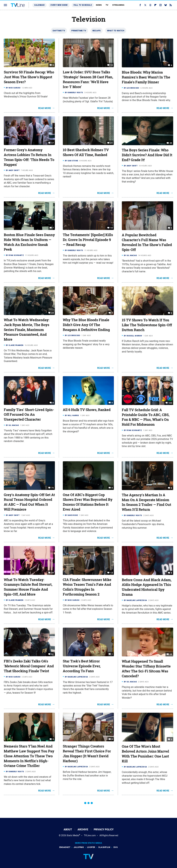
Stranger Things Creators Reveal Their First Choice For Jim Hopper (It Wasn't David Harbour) (87, 754)
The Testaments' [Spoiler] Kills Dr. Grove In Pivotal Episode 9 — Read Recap (88, 240)
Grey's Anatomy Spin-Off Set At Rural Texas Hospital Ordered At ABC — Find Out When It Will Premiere (29, 502)
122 (170, 403)
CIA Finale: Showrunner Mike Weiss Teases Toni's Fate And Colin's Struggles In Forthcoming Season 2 (87, 587)
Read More (45, 108)
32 (52, 654)
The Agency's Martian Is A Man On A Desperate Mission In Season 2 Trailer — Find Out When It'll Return (146, 502)
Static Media (73, 835)
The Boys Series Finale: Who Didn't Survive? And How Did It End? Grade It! (147, 155)
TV (107, 5)
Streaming (118, 5)
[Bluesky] (166, 5)
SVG (116, 847)
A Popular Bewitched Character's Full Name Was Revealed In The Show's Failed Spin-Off (147, 242)
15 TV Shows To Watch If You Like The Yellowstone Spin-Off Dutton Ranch (147, 325)
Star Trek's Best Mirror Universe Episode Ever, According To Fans (82, 666)
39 (171, 143)
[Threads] (150, 5)
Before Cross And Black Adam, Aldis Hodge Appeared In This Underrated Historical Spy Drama (147, 587)
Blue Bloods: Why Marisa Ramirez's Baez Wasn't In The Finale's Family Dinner (146, 77)
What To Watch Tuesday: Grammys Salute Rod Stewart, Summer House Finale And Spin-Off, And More (28, 587)
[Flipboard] (155, 5)
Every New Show (59, 5)
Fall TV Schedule (83, 5)
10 (111, 228)
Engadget (65, 847)
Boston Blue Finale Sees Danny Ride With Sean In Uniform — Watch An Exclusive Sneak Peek (29, 242)
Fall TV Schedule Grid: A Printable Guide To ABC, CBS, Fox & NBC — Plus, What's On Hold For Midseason (146, 417)
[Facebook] (140, 5)
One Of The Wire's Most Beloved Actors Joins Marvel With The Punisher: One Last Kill (145, 754)
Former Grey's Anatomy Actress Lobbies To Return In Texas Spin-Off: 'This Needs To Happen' (29, 157)
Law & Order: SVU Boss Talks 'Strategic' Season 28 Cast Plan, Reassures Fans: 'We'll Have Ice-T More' (88, 79)
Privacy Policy (104, 829)
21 (111, 143)
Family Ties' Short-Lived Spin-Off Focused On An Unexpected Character (29, 415)
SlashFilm (104, 847)
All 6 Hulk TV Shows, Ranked (87, 410)
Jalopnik (79, 847)
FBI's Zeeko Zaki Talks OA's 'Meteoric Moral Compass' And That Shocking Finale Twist (29, 666)
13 (111, 65)
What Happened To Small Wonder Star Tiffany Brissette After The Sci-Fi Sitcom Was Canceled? (146, 669)
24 (52, 313)
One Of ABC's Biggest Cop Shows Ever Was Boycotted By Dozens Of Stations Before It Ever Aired (88, 502)
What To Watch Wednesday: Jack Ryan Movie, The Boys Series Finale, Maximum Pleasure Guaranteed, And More (27, 330)
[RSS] (171, 5)
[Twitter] (145, 5)
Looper (91, 847)
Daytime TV (59, 31)
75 (52, 488)
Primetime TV (79, 31)
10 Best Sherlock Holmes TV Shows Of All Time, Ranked (86, 152)
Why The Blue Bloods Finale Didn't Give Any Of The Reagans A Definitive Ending (86, 325)
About (68, 829)
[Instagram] (161, 5)
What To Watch (116, 31)
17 (52, 143)
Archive (83, 829)
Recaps (97, 31)
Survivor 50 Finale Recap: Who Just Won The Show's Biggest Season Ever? (29, 77)
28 (52, 573)
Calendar (39, 5)
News (99, 5)
